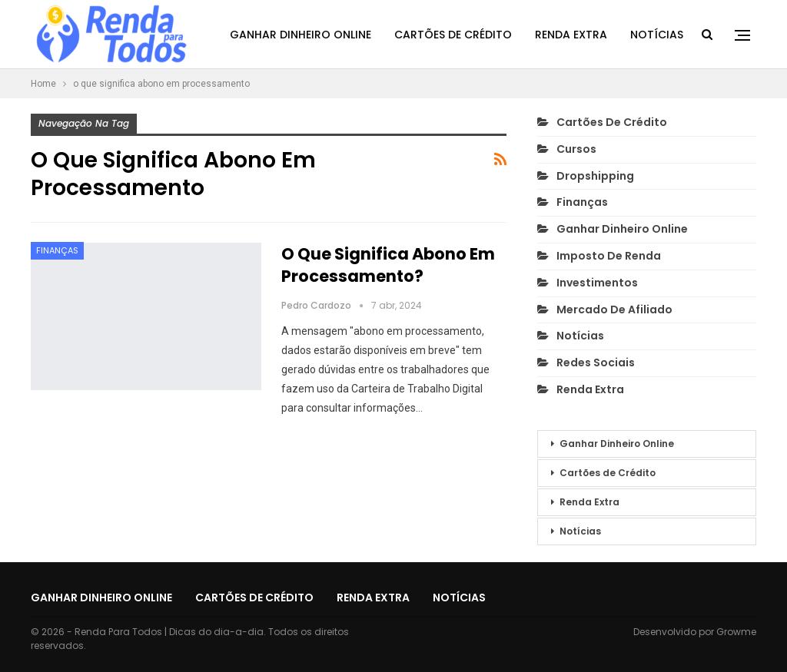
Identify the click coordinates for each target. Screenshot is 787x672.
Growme (736, 632)
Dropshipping (595, 176)
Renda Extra (571, 35)
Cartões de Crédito (453, 35)
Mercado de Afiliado (614, 310)
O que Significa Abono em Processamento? (388, 265)
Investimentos (597, 283)
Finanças (57, 250)
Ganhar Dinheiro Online (301, 35)
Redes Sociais (596, 362)
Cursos (576, 149)
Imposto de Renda (609, 256)
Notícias (657, 35)
